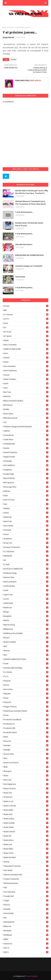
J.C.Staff (26, 564)
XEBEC (26, 939)
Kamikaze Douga (26, 573)
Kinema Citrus (26, 577)
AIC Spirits (26, 336)
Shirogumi (26, 771)
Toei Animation (26, 892)
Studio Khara (26, 840)
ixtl (26, 560)
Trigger (26, 900)
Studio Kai (26, 836)
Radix (26, 737)
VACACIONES (26, 913)
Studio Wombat (26, 857)
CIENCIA (26, 431)
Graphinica (26, 539)
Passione (26, 681)
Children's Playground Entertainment (26, 427)
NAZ (26, 646)
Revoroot (26, 741)
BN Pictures (26, 405)
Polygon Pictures (26, 707)
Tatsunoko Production (26, 866)
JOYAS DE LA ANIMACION (26, 569)
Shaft (26, 767)
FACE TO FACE (26, 500)
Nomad (26, 651)
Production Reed (26, 732)
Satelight (26, 750)
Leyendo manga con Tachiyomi (29, 266)
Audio (26, 384)
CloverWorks (26, 435)
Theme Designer (31, 976)
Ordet (26, 664)
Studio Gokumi (26, 832)
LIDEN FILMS (26, 603)
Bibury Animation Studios (26, 401)
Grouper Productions (26, 547)
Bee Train (26, 392)
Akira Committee (26, 345)
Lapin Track (26, 595)
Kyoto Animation (26, 582)
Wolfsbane (26, 935)
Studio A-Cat (26, 801)
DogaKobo (26, 470)
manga (26, 612)
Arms (26, 353)
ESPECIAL (26, 491)
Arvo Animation (26, 366)
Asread (26, 375)
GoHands (26, 530)
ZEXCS (26, 952)
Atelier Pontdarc (26, 379)
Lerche (26, 599)
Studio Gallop (26, 819)
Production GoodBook (26, 720)
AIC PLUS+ (26, 332)
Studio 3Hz (26, 793)
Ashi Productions (26, 371)
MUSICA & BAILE (26, 642)
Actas (26, 323)
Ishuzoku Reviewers (24, 244)
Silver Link (26, 780)
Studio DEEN (26, 810)
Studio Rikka (26, 849)
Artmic (26, 362)
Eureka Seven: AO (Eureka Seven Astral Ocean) (29, 224)
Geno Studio (26, 526)
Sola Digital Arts (26, 784)
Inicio (5, 27)
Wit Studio (26, 931)
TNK (26, 888)
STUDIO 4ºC (26, 797)
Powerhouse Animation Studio (26, 711)
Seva (26, 758)
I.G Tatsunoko (26, 552)
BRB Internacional (26, 418)
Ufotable (26, 909)
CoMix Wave (26, 440)
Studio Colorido (26, 806)
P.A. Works (26, 672)
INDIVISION (26, 556)
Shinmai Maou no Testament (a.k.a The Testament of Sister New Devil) (30, 203)
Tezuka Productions (26, 879)
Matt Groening (26, 625)
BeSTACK (26, 396)
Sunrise (26, 862)
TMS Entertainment (26, 883)
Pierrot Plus (26, 689)
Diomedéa (26, 461)
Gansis (26, 513)
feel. (26, 504)
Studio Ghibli (26, 827)
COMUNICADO (26, 444)
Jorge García (8, 37)
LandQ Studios (26, 586)
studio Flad (26, 814)
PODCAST (26, 702)
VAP (26, 918)
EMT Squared (26, 483)
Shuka (26, 776)
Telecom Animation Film (26, 875)
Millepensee (26, 629)
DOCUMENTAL (26, 465)
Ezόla (26, 496)
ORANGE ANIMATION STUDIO (26, 659)
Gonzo (26, 534)
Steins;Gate (20, 277)
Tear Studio (26, 870)
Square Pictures (26, 788)
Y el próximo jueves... (24, 212)
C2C (26, 422)
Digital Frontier (26, 457)
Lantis (26, 590)
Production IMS (26, 728)
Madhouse (26, 608)
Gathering (26, 517)
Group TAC (26, 543)
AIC (26, 327)
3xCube (26, 306)
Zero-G (26, 948)
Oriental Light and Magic (26, 668)
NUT (26, 655)
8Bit (26, 310)
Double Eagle (26, 474)
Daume (26, 448)
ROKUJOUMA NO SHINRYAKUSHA (29, 255)
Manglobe (26, 616)
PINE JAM (26, 694)
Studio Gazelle (26, 823)
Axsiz (26, 388)
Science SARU (26, 754)
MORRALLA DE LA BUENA (26, 633)
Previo (11, 27)
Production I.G (26, 724)
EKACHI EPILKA (26, 478)
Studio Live (26, 844)
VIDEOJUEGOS (26, 922)
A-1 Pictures (26, 315)
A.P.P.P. (26, 319)
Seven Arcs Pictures (26, 763)
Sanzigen (26, 745)
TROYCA (26, 905)
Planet (26, 698)
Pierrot (26, 685)
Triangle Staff (26, 896)
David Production (26, 452)
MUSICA (26, 638)
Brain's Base (26, 414)
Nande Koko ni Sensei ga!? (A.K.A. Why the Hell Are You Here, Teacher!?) (32, 192)
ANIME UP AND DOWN (26, 349)
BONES (26, 409)
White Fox (26, 926)
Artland (26, 358)
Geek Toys (26, 521)
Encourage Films (26, 487)
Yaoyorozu (26, 944)
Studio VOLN (26, 853)
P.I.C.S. (26, 676)
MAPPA (26, 620)
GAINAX (26, 508)
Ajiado (26, 340)
